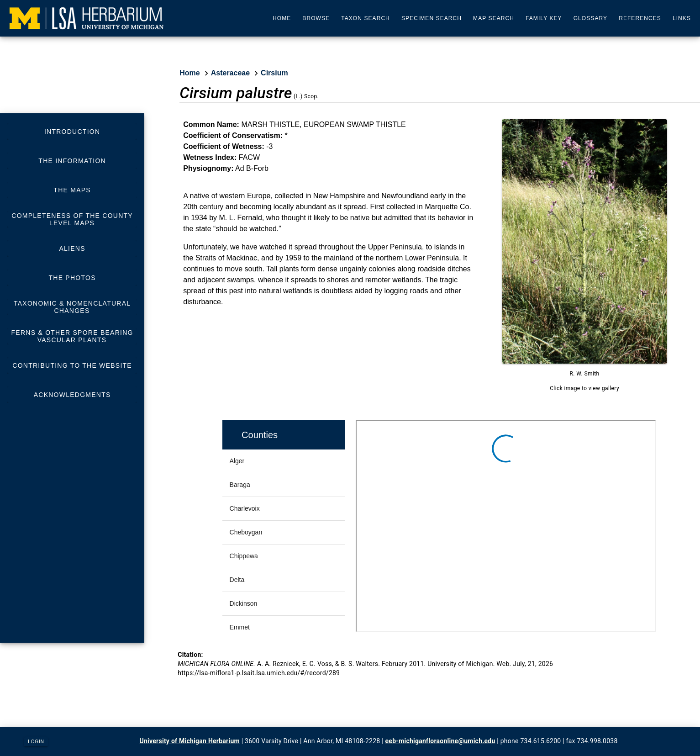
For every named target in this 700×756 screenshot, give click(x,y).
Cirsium (274, 73)
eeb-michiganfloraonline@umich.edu (440, 741)
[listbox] (72, 263)
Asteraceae (230, 73)
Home (189, 73)
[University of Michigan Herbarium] (87, 18)
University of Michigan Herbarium (190, 741)
